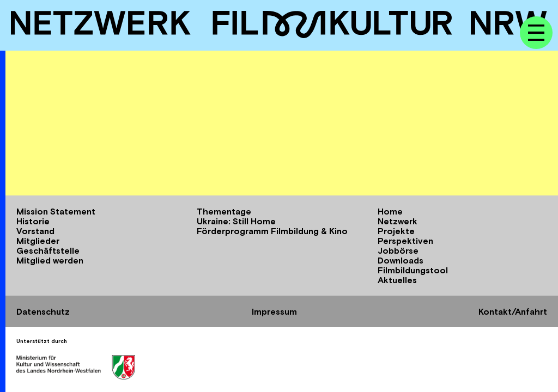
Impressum (274, 311)
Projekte (396, 231)
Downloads (401, 260)
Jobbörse (398, 250)
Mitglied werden (50, 260)
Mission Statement (56, 211)
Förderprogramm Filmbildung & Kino (272, 231)
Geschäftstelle (48, 250)
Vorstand (35, 231)
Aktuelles (397, 280)
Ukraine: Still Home (236, 221)
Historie (33, 221)
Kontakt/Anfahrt (513, 311)
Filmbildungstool (413, 270)
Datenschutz (43, 311)
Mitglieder (38, 241)
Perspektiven (405, 241)
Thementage (224, 211)
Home (390, 211)
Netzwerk (398, 221)
